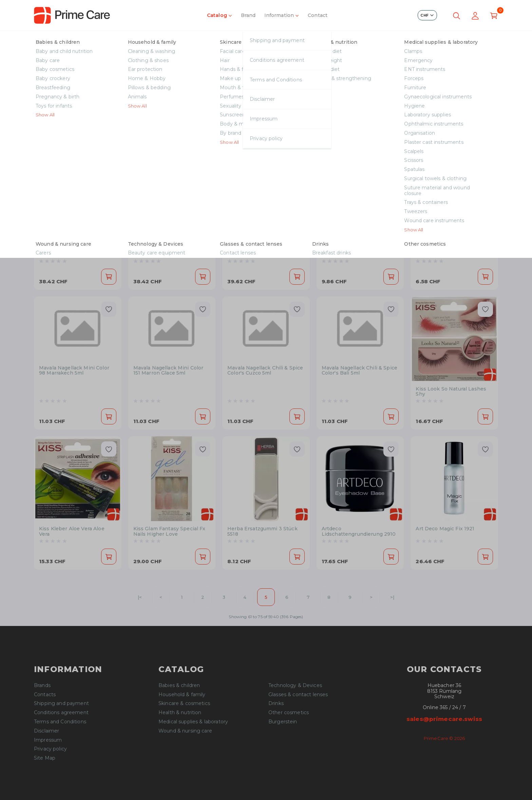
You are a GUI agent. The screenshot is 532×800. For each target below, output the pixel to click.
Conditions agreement (61, 713)
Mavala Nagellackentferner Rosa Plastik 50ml (355, 231)
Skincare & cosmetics (70, 40)
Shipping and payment (61, 703)
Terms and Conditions (60, 722)
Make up (116, 40)
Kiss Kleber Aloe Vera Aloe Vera (72, 531)
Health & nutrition (180, 713)
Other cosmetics (289, 713)
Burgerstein (283, 722)
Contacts (45, 695)
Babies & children (179, 685)
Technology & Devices (295, 685)
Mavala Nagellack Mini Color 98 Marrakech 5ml (74, 371)
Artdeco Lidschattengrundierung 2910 (359, 531)
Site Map (45, 758)
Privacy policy (50, 749)
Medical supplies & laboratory (193, 722)
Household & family (182, 695)
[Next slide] (488, 92)
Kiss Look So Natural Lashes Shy (451, 392)
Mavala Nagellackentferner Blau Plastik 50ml (449, 231)
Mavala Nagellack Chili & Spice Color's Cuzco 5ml (265, 371)
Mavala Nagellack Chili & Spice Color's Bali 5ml (359, 371)
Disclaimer (46, 731)
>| (392, 597)
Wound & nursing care (185, 731)
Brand (248, 15)
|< (140, 597)
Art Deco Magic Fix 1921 (445, 529)
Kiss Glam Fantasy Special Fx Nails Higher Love (169, 531)
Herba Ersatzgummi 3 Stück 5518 (262, 531)
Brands (42, 685)
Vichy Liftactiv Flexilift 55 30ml (77, 249)
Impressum (48, 740)
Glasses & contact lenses (298, 695)
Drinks (276, 703)
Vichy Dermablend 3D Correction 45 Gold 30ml (258, 252)
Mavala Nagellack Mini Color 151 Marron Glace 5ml (168, 371)
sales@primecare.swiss (444, 719)
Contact (318, 15)
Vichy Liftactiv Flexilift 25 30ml (172, 249)
